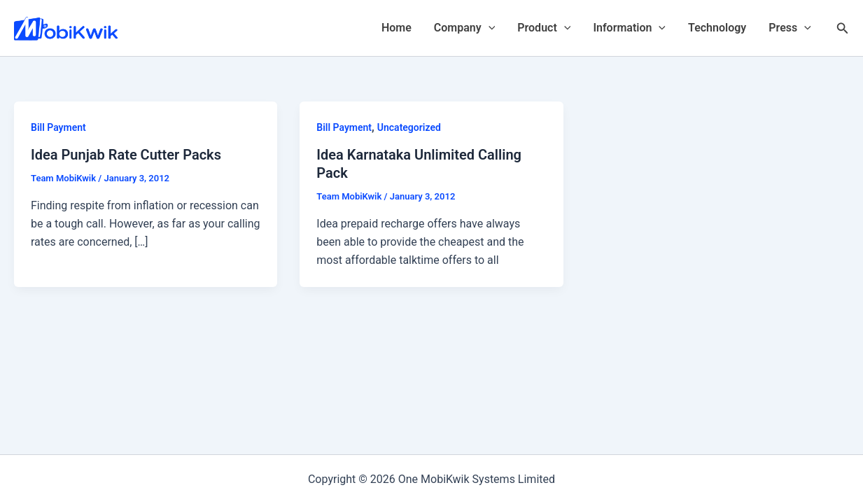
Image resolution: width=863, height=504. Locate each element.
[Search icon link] (843, 28)
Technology (717, 28)
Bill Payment (58, 127)
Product (544, 28)
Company (464, 28)
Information (629, 28)
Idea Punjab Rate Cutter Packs (126, 155)
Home (397, 28)
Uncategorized (409, 127)
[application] (489, 28)
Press (790, 28)
